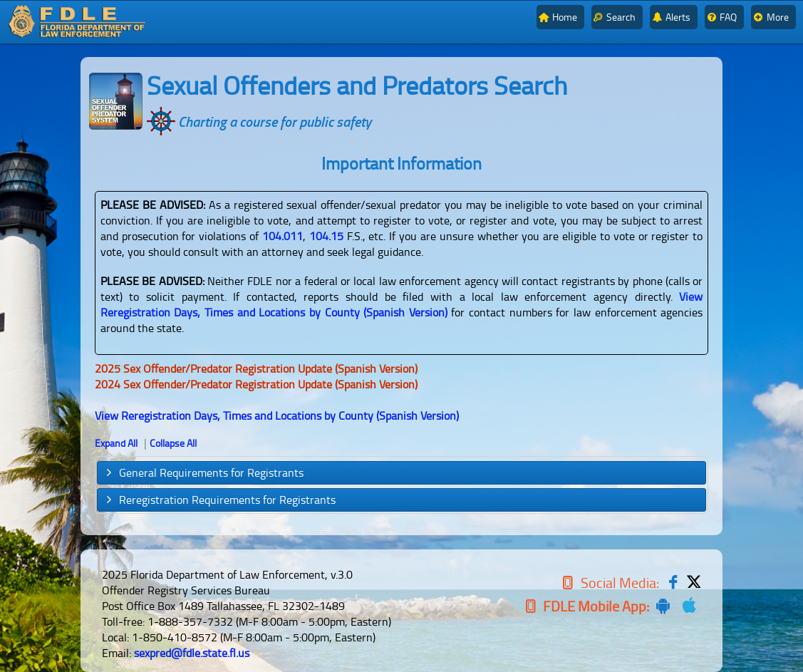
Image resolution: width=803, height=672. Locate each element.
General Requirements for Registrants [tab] (203, 472)
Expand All (116, 443)
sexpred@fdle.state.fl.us (192, 653)
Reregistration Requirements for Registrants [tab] (219, 500)
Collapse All (173, 443)
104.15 (326, 236)
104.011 (283, 236)
